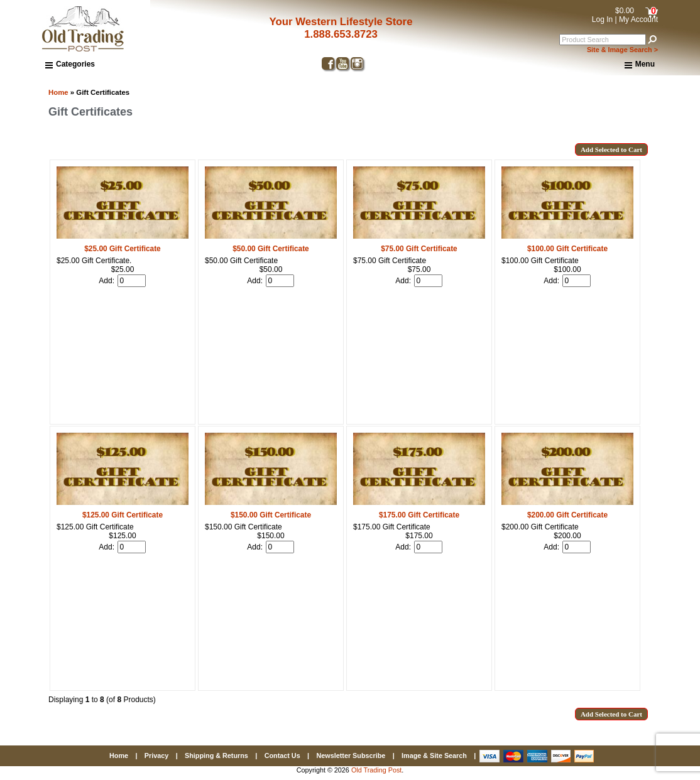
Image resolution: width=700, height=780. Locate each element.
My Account (638, 19)
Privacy (156, 756)
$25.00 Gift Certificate (122, 249)
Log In (602, 19)
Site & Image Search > (622, 50)
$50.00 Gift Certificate (271, 249)
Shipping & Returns (216, 756)
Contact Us (282, 756)
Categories (70, 64)
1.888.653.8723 (341, 34)
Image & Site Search (434, 756)
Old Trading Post (376, 770)
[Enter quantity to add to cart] (132, 281)
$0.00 (625, 11)
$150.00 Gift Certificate (271, 515)
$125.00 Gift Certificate (123, 515)
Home (58, 92)
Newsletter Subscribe (351, 756)
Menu (640, 65)
